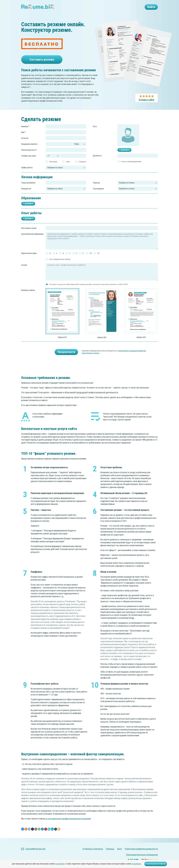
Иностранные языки (29, 233)
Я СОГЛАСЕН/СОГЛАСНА (156, 864)
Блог (120, 849)
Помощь (110, 849)
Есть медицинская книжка (60, 264)
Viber (68, 166)
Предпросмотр (66, 357)
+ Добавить (124, 155)
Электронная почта (29, 155)
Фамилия (25, 131)
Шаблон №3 (141, 342)
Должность (97, 160)
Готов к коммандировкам (131, 166)
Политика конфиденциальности (141, 849)
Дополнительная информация (32, 239)
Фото (95, 131)
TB (98, 258)
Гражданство (26, 193)
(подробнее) (60, 864)
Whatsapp (53, 166)
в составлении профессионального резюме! (68, 823)
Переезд (96, 187)
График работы (27, 172)
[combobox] (66, 187)
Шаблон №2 (102, 342)
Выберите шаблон (28, 295)
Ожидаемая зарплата (29, 149)
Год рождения (98, 193)
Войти (150, 8)
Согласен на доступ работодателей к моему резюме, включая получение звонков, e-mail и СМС (88, 289)
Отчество (25, 143)
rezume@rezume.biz (33, 849)
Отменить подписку (93, 849)
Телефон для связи (29, 160)
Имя (23, 137)
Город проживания (28, 187)
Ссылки (24, 270)
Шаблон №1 (62, 342)
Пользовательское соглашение (142, 855)
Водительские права (29, 258)
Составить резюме (42, 61)
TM (91, 258)
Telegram (82, 166)
